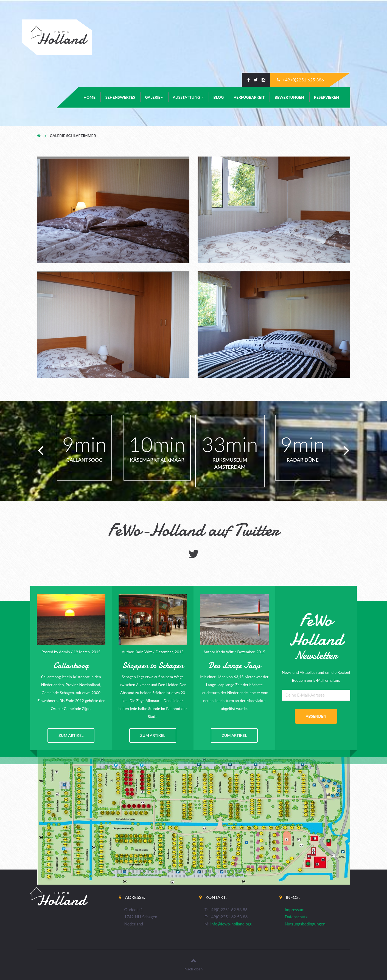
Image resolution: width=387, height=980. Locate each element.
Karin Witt (143, 652)
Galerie (154, 97)
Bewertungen (289, 97)
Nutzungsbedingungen (305, 924)
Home (89, 97)
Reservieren (326, 97)
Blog (219, 97)
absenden (316, 716)
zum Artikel (71, 735)
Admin (64, 652)
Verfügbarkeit (249, 97)
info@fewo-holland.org (231, 924)
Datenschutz (296, 917)
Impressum (295, 910)
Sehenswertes (120, 97)
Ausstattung (188, 97)
